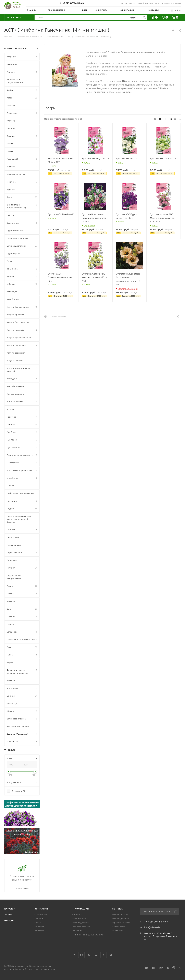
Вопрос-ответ (119, 927)
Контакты (39, 931)
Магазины (77, 915)
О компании (41, 915)
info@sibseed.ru (153, 927)
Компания (41, 909)
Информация (80, 909)
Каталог (10, 909)
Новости (39, 919)
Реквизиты (40, 927)
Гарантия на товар (81, 927)
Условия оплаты (80, 919)
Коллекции (118, 931)
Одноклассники (104, 955)
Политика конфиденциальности (88, 935)
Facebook (81, 955)
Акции (8, 915)
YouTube (96, 955)
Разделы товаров (17, 49)
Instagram (89, 955)
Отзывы (38, 923)
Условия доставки (81, 923)
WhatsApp (111, 955)
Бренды (9, 920)
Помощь (117, 909)
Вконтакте (74, 955)
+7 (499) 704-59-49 (73, 3)
